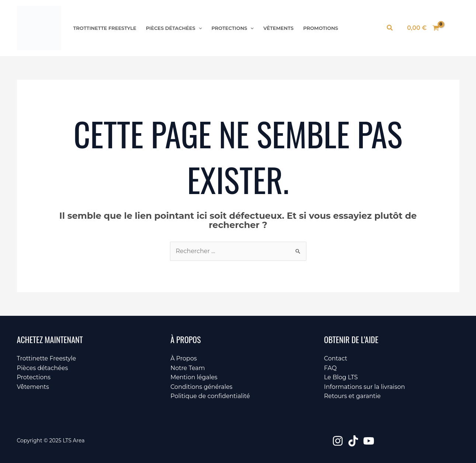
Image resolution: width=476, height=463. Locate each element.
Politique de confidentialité (210, 396)
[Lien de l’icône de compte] (453, 28)
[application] (199, 28)
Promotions (321, 28)
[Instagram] (338, 441)
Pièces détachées (174, 28)
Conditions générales (201, 387)
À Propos (184, 358)
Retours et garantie (352, 396)
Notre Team (188, 368)
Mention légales (194, 377)
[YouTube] (369, 441)
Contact (336, 358)
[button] (390, 28)
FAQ (330, 368)
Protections (232, 28)
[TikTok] (353, 441)
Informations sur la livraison (365, 387)
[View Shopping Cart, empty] (423, 28)
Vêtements (278, 28)
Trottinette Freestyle (105, 28)
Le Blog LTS (341, 377)
